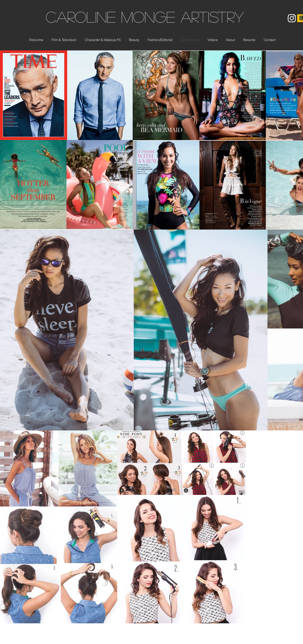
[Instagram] (292, 18)
